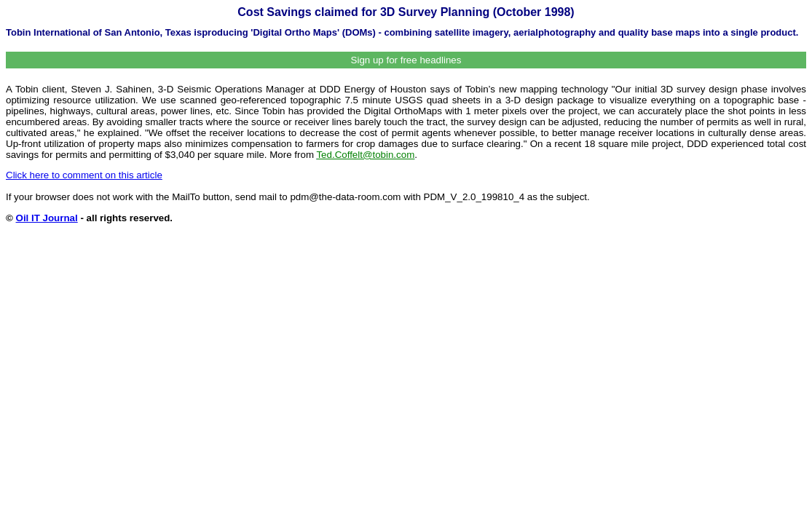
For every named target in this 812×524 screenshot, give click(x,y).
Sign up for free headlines (406, 60)
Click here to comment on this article (84, 175)
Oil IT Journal (47, 218)
